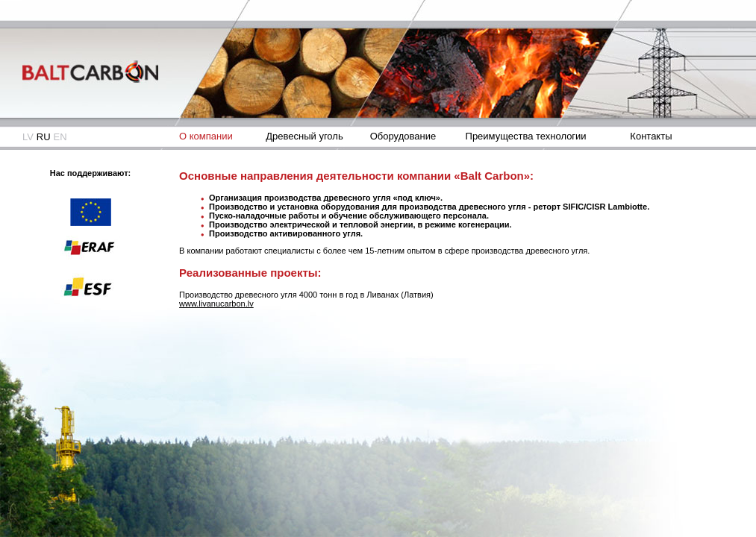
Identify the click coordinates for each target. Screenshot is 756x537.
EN (60, 137)
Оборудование (403, 136)
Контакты (651, 136)
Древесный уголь (304, 136)
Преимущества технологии (526, 136)
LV (28, 137)
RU (44, 137)
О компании (206, 136)
